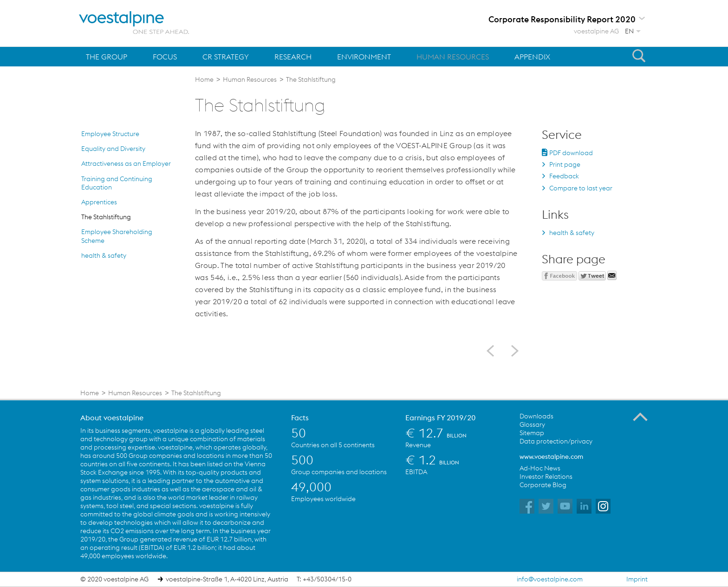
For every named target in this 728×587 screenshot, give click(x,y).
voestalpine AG (596, 31)
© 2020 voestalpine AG (114, 579)
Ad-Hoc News (540, 468)
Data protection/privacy (556, 441)
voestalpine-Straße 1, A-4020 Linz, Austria (227, 579)
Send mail (612, 275)
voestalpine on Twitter (546, 506)
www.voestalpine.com (551, 457)
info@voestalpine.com (550, 579)
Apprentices (99, 202)
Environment (364, 57)
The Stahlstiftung (106, 217)
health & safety (104, 255)
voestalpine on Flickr (584, 506)
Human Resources (453, 57)
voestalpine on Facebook (527, 506)
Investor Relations (546, 476)
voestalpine (134, 23)
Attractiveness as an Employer (126, 163)
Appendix (532, 57)
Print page (565, 164)
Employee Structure (110, 134)
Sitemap (532, 433)
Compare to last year (581, 188)
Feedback (564, 176)
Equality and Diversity (113, 149)
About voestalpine (112, 417)
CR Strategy (226, 57)
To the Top (640, 417)
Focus (165, 57)
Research (293, 57)
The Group (107, 57)
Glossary (532, 424)
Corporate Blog (543, 485)
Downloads (536, 416)
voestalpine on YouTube (565, 506)
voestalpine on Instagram (603, 506)
